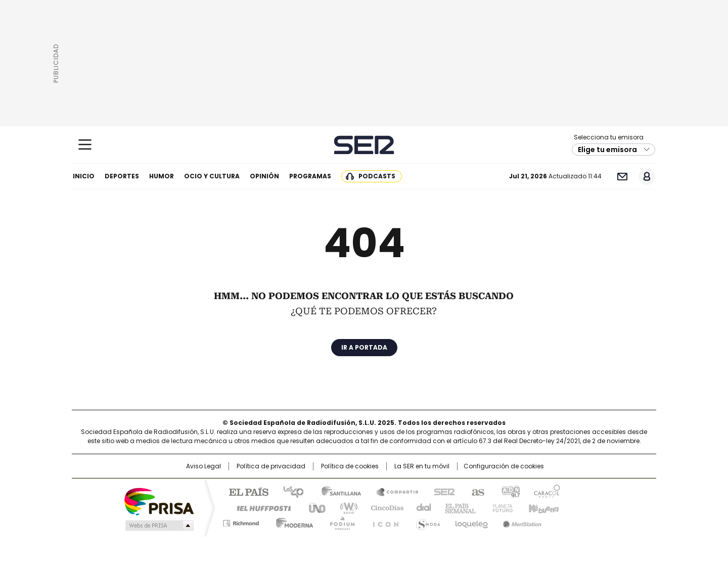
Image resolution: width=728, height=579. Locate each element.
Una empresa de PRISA (159, 501)
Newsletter (622, 177)
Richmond (241, 521)
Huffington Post (260, 507)
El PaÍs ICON (383, 521)
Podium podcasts (339, 521)
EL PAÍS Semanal (458, 507)
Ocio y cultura (212, 176)
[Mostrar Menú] (85, 144)
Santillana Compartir (393, 491)
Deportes (122, 176)
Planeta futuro (500, 507)
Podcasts (377, 176)
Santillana (337, 491)
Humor (162, 176)
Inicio (84, 176)
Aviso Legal (203, 466)
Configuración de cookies (504, 466)
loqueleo (471, 521)
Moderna (292, 521)
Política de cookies (350, 466)
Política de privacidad (271, 466)
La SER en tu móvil (422, 466)
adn (509, 491)
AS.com (476, 491)
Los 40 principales (289, 491)
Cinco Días (384, 507)
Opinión (264, 176)
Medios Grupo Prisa (158, 525)
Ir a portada (364, 347)
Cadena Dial (421, 507)
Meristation (521, 521)
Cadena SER (364, 145)
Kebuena (542, 507)
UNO (313, 507)
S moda (426, 521)
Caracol (547, 491)
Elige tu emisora (607, 150)
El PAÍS (245, 491)
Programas (310, 176)
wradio (344, 507)
